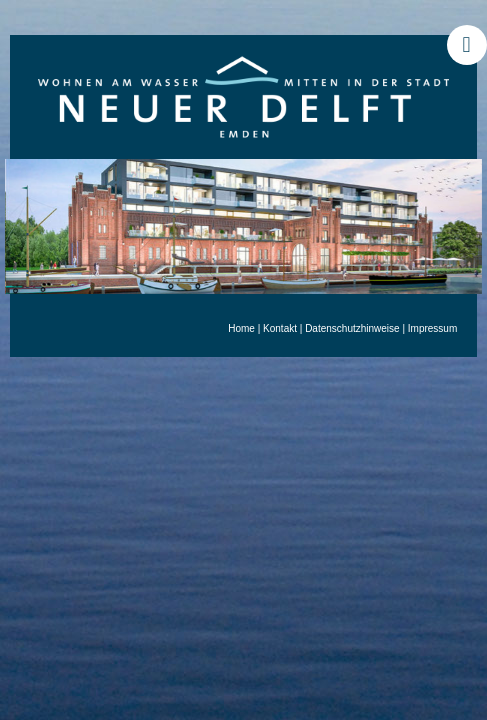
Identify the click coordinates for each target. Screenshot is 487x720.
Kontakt (280, 328)
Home (241, 328)
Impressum (432, 328)
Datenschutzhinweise (352, 328)
